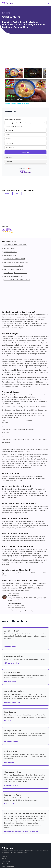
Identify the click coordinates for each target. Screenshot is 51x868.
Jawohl (7, 193)
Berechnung (26, 152)
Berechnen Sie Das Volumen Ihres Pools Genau (21, 831)
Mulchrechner (9, 762)
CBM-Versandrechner (12, 663)
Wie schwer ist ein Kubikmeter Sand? (16, 262)
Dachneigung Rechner (12, 702)
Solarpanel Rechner (11, 742)
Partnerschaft (6, 864)
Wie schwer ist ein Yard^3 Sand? (14, 259)
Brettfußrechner (10, 682)
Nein (17, 193)
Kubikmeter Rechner (12, 804)
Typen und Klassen (10, 252)
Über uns (5, 856)
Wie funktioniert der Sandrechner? (15, 245)
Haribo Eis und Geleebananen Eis (23, 82)
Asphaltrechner (10, 647)
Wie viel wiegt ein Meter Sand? (14, 276)
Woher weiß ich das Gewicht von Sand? (17, 280)
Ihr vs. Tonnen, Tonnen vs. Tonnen (15, 273)
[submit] (48, 3)
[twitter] (11, 229)
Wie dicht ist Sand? (10, 255)
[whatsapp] (7, 229)
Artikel (4, 859)
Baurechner (7, 13)
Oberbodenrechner (11, 785)
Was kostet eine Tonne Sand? (13, 266)
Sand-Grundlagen (9, 248)
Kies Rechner (9, 721)
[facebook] (4, 229)
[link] (8, 82)
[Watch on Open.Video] (14, 99)
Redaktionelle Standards (9, 866)
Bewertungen (6, 861)
